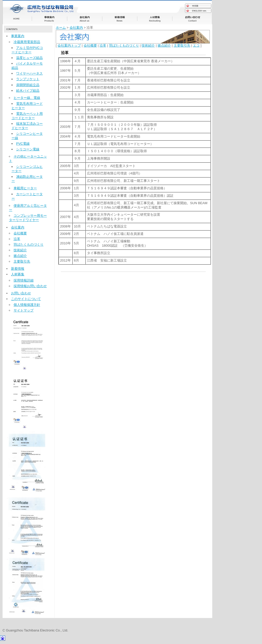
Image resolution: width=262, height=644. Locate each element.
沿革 (17, 239)
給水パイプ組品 (28, 91)
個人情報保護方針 (27, 305)
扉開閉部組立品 (28, 85)
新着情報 (18, 269)
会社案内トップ (69, 45)
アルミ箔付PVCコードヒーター (27, 50)
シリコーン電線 (28, 149)
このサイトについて (26, 299)
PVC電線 (23, 144)
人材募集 (18, 274)
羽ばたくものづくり (29, 245)
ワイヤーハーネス (29, 73)
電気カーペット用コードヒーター (27, 116)
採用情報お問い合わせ (30, 286)
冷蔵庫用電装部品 (27, 42)
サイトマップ (24, 310)
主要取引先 (22, 261)
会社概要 (20, 233)
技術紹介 (20, 250)
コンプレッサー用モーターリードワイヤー (28, 218)
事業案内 (18, 36)
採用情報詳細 (24, 280)
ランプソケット (28, 79)
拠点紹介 (20, 256)
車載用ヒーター (25, 188)
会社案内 (18, 227)
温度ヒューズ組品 (29, 58)
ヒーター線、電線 (27, 98)
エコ (196, 45)
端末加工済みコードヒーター (27, 126)
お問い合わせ (21, 293)
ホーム (61, 28)
